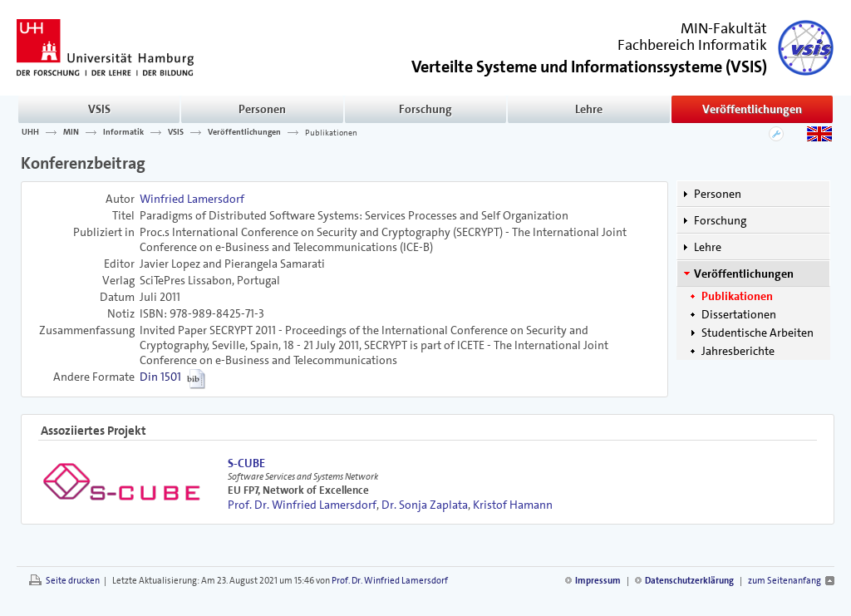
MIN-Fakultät (724, 28)
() (589, 65)
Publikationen (331, 132)
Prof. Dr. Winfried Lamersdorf (302, 505)
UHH (30, 132)
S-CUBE (246, 463)
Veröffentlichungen (752, 109)
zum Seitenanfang (785, 581)
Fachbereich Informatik (692, 45)
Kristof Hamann (513, 505)
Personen (262, 109)
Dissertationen (739, 314)
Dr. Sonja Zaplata (425, 505)
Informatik (123, 132)
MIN (71, 132)
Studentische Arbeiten (758, 333)
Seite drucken (73, 581)
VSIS (99, 109)
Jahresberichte (738, 351)
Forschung (425, 109)
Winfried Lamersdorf (192, 199)
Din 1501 (160, 377)
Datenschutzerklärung (689, 581)
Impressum (598, 581)
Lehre (589, 109)
